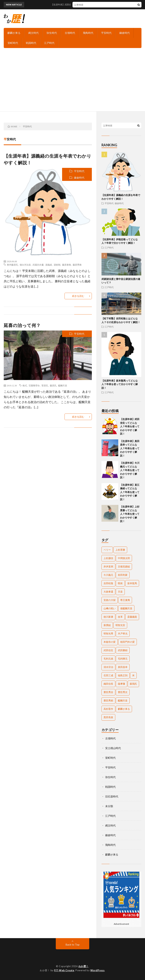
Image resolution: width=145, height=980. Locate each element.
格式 (25, 385)
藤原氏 (53, 385)
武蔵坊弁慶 (38, 265)
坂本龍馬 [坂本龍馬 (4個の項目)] (132, 583)
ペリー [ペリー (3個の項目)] (107, 550)
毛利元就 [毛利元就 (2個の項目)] (108, 659)
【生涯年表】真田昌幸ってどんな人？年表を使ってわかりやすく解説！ (130, 448)
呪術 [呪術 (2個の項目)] (120, 583)
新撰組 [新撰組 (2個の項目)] (107, 625)
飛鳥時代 (88, 33)
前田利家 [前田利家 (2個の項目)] (123, 575)
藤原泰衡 (67, 265)
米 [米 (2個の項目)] (133, 675)
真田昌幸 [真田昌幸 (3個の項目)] (123, 667)
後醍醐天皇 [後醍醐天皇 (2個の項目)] (126, 608)
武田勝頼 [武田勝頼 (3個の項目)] (123, 650)
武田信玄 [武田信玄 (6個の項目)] (108, 650)
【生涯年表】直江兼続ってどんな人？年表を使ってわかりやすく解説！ (130, 492)
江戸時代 (49, 43)
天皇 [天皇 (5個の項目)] (120, 592)
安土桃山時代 (113, 748)
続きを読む (78, 296)
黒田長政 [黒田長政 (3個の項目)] (108, 717)
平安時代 (106, 33)
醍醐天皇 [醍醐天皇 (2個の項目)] (123, 700)
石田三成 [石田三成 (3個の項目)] (108, 675)
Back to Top (73, 945)
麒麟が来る (14, 33)
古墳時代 (70, 33)
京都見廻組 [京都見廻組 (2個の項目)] (124, 566)
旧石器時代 (112, 796)
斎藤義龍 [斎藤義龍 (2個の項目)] (132, 617)
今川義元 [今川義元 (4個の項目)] (108, 575)
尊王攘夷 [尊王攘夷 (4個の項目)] (125, 600)
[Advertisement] (72, 83)
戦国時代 (31, 43)
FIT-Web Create (64, 970)
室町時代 (13, 43)
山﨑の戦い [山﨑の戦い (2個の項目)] (110, 608)
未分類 (109, 806)
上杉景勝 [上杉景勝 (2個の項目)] (120, 550)
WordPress (98, 970)
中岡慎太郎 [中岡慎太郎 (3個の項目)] (124, 558)
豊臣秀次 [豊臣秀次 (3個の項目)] (123, 692)
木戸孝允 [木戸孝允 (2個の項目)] (123, 633)
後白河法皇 (25, 265)
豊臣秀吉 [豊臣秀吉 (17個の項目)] (108, 692)
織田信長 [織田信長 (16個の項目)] (108, 684)
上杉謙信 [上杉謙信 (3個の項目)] (108, 558)
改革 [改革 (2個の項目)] (120, 617)
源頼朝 (57, 265)
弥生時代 (52, 33)
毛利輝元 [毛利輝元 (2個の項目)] (123, 659)
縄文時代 (33, 33)
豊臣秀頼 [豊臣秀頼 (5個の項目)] (108, 700)
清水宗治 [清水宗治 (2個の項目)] (108, 667)
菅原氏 (45, 385)
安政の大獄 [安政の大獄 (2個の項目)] (110, 600)
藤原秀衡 (77, 265)
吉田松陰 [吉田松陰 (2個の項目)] (108, 583)
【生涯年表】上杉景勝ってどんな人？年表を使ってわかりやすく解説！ (130, 514)
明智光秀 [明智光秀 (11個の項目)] (108, 633)
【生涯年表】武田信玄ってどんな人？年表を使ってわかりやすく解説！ (130, 426)
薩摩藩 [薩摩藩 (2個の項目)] (121, 684)
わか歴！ (83, 966)
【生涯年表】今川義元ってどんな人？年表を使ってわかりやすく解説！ (130, 470)
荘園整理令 (34, 385)
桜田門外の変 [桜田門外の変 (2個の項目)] (128, 642)
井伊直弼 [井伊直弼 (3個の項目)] (108, 566)
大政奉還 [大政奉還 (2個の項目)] (108, 592)
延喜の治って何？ (22, 325)
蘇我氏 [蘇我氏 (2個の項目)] (133, 684)
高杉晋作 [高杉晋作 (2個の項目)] (108, 709)
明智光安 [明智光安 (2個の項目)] (120, 625)
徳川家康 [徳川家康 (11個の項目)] (108, 617)
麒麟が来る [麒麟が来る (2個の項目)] (124, 709)
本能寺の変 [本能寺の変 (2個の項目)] (110, 642)
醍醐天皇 (63, 385)
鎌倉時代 (125, 33)
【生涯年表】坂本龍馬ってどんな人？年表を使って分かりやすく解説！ (120, 384)
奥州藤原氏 (12, 265)
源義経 (49, 265)
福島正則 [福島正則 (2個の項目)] (123, 675)
